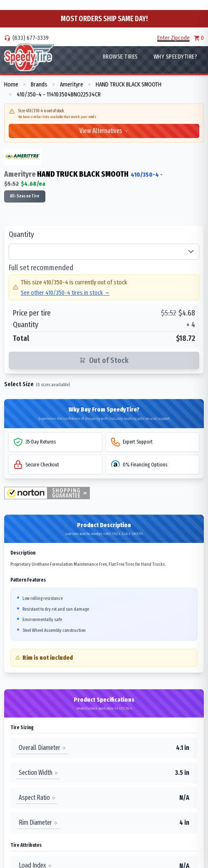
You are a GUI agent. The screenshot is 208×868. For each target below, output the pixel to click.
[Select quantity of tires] (104, 252)
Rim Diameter (38, 822)
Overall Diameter (42, 748)
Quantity (21, 234)
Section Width (38, 773)
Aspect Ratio (37, 798)
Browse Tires (120, 57)
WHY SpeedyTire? (176, 57)
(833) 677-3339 (31, 38)
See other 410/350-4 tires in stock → (65, 293)
